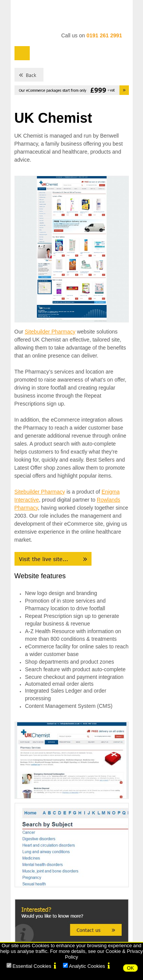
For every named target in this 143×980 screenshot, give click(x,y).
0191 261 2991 (104, 35)
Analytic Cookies (87, 966)
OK (131, 968)
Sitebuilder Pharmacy (50, 332)
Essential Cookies (32, 966)
